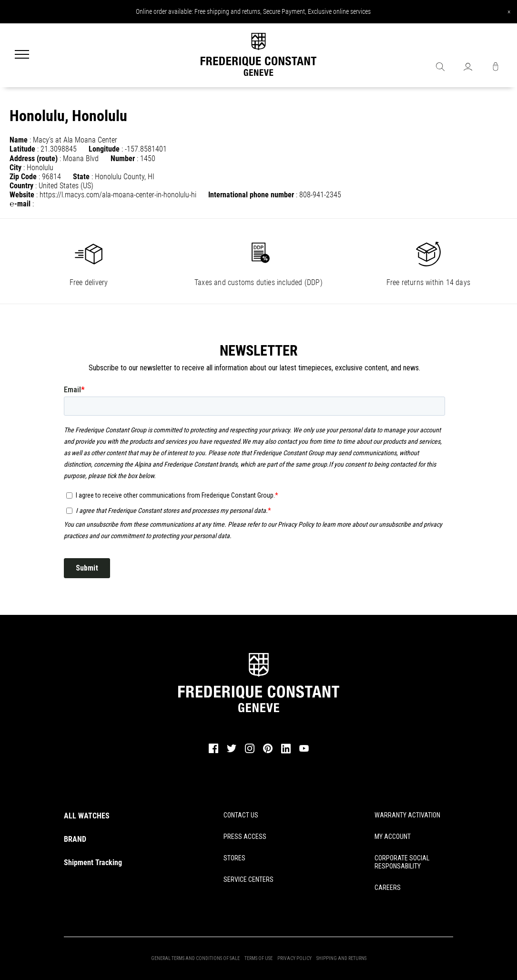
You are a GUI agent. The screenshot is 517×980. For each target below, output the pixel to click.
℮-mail (20, 204)
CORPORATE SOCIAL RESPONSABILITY (402, 862)
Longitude (104, 149)
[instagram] (250, 752)
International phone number (251, 195)
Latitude (22, 149)
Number (123, 158)
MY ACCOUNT (393, 837)
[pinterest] (268, 752)
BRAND (75, 839)
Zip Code (23, 177)
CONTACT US (241, 815)
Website (22, 195)
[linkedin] (286, 753)
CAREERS (388, 888)
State (81, 177)
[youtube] (304, 751)
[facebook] (213, 752)
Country (21, 186)
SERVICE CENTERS (248, 879)
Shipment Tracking (93, 863)
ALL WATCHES (87, 816)
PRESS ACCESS (245, 837)
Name (19, 140)
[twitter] (232, 752)
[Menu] (22, 55)
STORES (234, 858)
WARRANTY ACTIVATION (407, 815)
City (15, 168)
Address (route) (34, 158)
